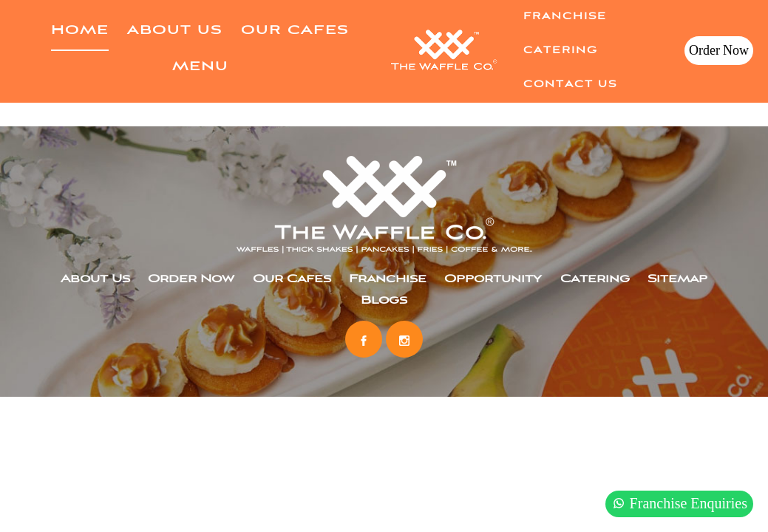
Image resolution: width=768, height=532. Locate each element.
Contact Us (570, 85)
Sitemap (677, 279)
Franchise (565, 17)
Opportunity (493, 279)
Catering (561, 51)
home (80, 30)
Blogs (384, 301)
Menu (200, 66)
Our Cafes (295, 30)
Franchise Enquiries (679, 503)
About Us (175, 30)
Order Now (719, 51)
